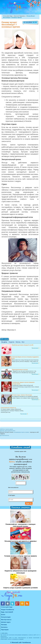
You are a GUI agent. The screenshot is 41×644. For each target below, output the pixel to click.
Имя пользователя (13, 487)
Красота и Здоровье (20, 16)
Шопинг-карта (6, 622)
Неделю (11, 342)
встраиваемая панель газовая (21, 432)
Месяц (18, 342)
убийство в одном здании (6, 429)
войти (12, 462)
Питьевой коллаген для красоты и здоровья (20, 541)
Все (23, 342)
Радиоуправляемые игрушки (20, 370)
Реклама (4, 625)
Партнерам (5, 630)
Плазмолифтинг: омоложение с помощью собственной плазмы (20, 525)
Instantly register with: (20, 451)
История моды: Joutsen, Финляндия (22, 395)
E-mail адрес (12, 495)
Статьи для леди (8, 16)
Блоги (3, 615)
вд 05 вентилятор (4, 435)
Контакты (4, 627)
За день (4, 342)
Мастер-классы (6, 620)
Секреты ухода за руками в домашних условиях (20, 588)
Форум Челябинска (8, 610)
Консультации (6, 617)
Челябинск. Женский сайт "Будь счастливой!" (15, 8)
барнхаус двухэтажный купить (8, 431)
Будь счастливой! (7, 612)
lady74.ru (38, 635)
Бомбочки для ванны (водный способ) (23, 345)
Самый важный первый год (8, 408)
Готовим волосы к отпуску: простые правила (20, 556)
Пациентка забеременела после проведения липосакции (21, 572)
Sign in (29, 503)
